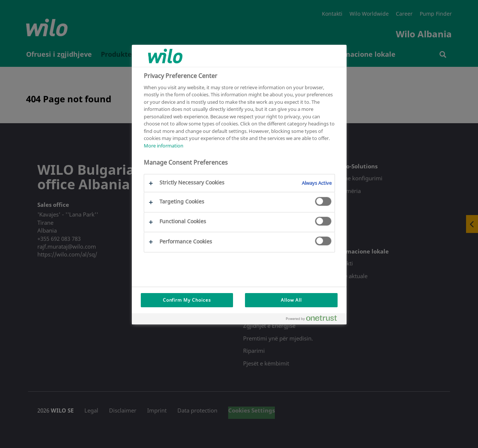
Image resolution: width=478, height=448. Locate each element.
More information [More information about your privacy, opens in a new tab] (164, 146)
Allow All (291, 300)
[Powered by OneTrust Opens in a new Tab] (314, 320)
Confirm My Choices (187, 300)
